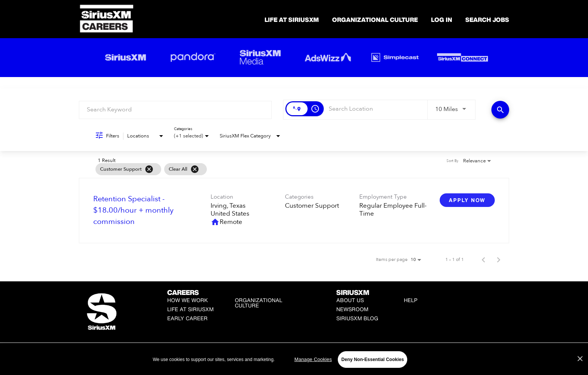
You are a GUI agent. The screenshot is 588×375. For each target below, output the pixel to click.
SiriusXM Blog (357, 318)
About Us (350, 300)
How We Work (188, 300)
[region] (294, 360)
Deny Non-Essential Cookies (373, 360)
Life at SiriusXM (190, 309)
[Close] (580, 359)
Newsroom (352, 309)
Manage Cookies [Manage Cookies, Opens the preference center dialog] (313, 359)
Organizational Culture (375, 20)
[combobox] (175, 110)
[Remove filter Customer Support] (149, 169)
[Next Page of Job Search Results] (499, 259)
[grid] (279, 169)
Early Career (187, 318)
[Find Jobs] (500, 110)
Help (411, 300)
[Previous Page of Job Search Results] (483, 259)
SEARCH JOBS (487, 20)
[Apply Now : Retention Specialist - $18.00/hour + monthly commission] (467, 200)
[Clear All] (195, 169)
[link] (294, 211)
